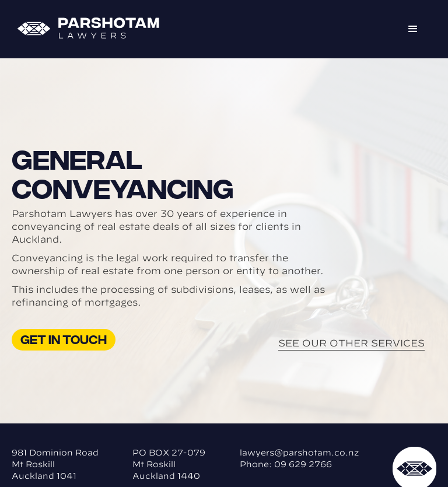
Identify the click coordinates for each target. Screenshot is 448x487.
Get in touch (64, 339)
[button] (413, 29)
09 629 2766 (303, 464)
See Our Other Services (351, 343)
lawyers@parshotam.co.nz (299, 453)
